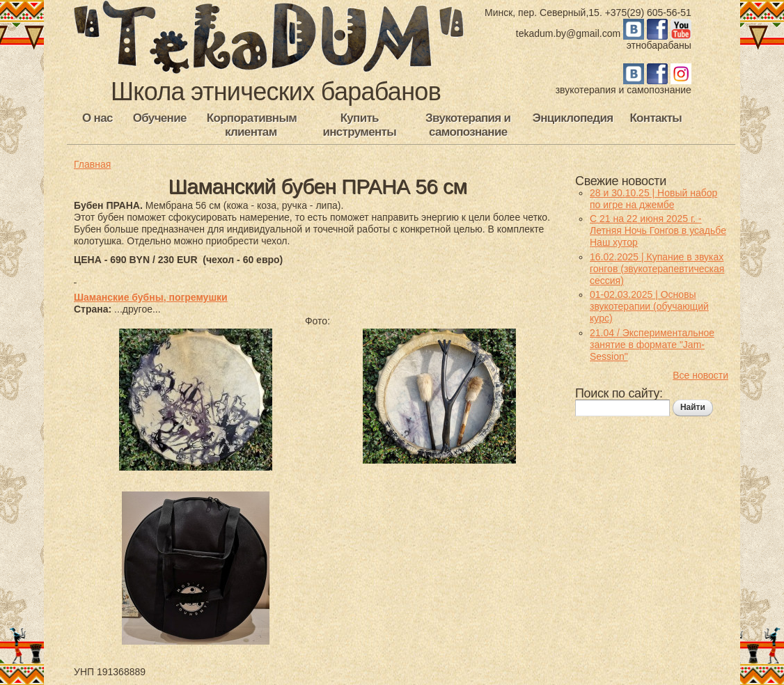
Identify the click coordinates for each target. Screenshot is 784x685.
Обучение (160, 118)
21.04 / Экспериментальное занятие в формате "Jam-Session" (652, 345)
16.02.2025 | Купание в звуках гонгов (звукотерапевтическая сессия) (657, 269)
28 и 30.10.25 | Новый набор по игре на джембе (653, 199)
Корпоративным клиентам (252, 125)
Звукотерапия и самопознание (468, 125)
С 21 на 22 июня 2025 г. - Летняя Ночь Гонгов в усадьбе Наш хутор (658, 230)
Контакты (656, 118)
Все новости (700, 375)
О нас (97, 118)
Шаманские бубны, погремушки (151, 297)
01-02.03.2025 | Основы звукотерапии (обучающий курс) (649, 306)
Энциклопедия (573, 118)
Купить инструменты (359, 125)
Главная (92, 164)
